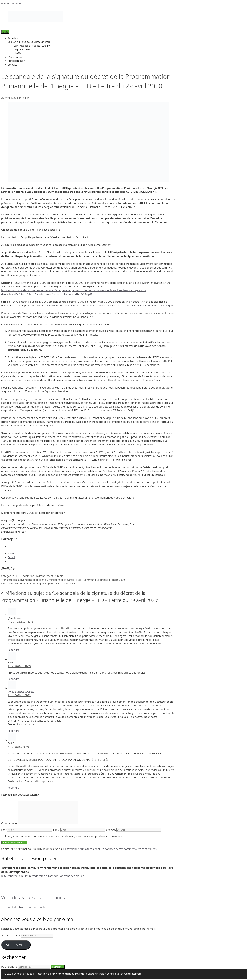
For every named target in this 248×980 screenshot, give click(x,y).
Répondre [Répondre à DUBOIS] (13, 788)
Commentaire (9, 823)
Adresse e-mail (11, 935)
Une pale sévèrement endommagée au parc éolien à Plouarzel (38, 584)
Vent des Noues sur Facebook (33, 897)
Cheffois (18, 53)
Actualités (13, 38)
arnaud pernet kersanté (21, 692)
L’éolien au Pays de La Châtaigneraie (29, 42)
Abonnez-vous (16, 945)
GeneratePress (133, 974)
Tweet (11, 554)
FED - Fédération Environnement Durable (39, 576)
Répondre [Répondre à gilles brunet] (13, 650)
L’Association (15, 57)
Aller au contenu (11, 3)
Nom (4, 830)
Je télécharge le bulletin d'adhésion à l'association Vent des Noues (43, 876)
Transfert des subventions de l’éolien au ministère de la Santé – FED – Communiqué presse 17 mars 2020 (63, 580)
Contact (12, 65)
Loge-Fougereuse (23, 50)
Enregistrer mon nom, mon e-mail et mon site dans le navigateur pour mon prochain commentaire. (64, 836)
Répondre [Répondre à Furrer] (13, 679)
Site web (111, 830)
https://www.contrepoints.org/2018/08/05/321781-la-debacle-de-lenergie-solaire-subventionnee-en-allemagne (107, 305)
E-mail (57, 830)
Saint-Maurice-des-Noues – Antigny (32, 46)
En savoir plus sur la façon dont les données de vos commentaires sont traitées (110, 849)
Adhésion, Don (16, 61)
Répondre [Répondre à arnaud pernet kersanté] (13, 731)
